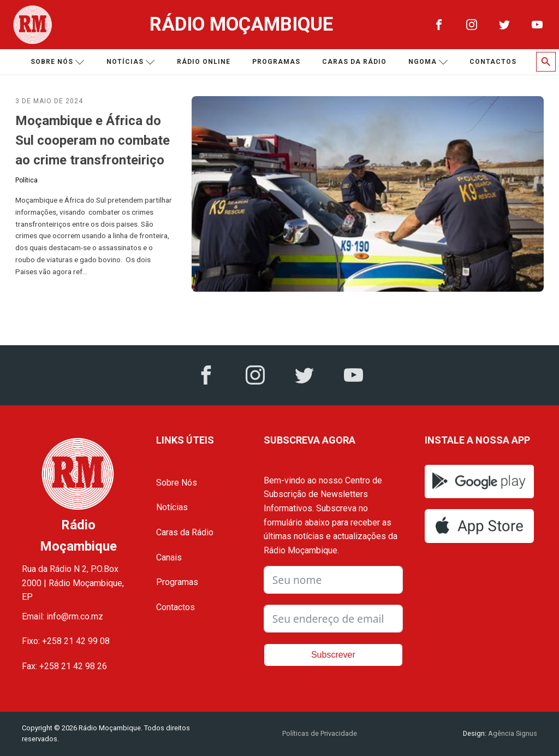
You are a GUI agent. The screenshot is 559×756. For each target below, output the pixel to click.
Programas (276, 62)
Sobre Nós (177, 483)
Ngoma (428, 62)
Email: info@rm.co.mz (63, 616)
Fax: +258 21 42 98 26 (64, 666)
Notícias (131, 62)
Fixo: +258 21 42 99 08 (66, 641)
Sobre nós (58, 62)
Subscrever (333, 655)
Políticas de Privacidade (320, 733)
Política (26, 180)
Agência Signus (512, 733)
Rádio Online (204, 62)
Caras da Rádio (354, 62)
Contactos (493, 62)
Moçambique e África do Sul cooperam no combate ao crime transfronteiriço (93, 140)
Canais (169, 557)
